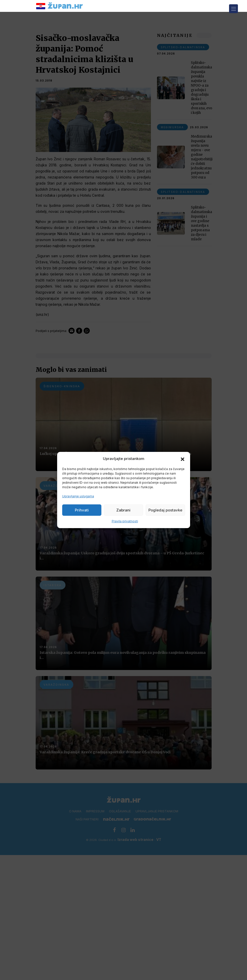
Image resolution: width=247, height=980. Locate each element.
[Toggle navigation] (233, 9)
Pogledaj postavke (165, 510)
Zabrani (123, 510)
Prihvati (82, 510)
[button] (183, 459)
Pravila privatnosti (125, 521)
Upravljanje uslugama (78, 496)
